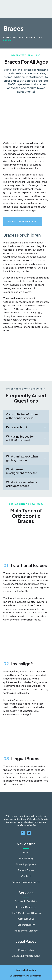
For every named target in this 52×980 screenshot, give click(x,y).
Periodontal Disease (26, 931)
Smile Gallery (26, 858)
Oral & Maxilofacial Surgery (26, 913)
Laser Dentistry (26, 925)
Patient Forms (26, 870)
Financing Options (26, 864)
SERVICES (17, 38)
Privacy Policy (26, 950)
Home (6, 38)
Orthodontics (26, 919)
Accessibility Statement (26, 956)
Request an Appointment (26, 882)
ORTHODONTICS (32, 38)
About (26, 852)
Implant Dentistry (26, 907)
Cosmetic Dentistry (26, 901)
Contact (26, 876)
